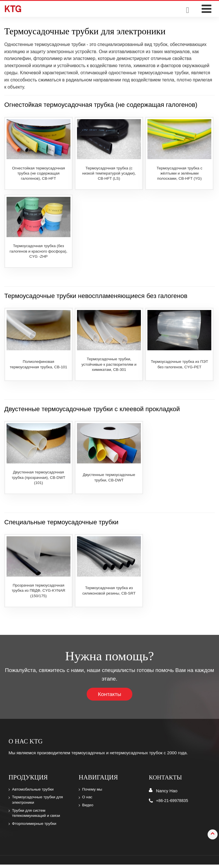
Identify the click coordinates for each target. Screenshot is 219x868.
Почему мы (93, 790)
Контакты (110, 694)
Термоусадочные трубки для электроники (39, 801)
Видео (88, 807)
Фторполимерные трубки (36, 827)
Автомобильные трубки (35, 790)
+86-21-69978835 (173, 801)
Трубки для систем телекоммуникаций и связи (38, 815)
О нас (88, 799)
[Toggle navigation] (206, 9)
